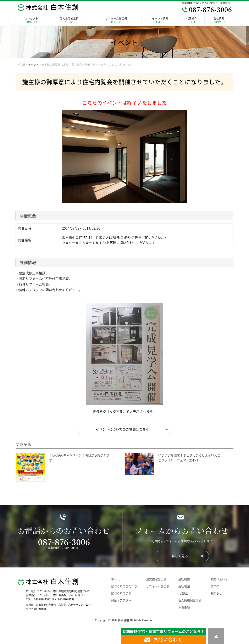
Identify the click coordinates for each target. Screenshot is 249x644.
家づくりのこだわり (124, 586)
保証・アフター (121, 600)
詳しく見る (180, 556)
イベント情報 (160, 21)
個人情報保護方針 (190, 600)
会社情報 (219, 21)
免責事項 (184, 607)
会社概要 (184, 579)
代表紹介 (192, 21)
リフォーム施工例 (116, 21)
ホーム (115, 579)
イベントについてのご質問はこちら (122, 429)
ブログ (215, 586)
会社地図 (184, 586)
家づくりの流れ (121, 593)
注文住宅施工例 (69, 21)
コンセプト (31, 21)
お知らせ (216, 593)
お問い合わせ (219, 579)
